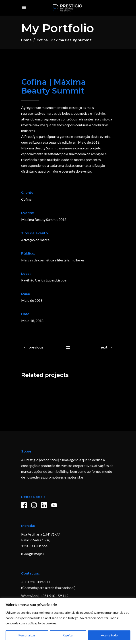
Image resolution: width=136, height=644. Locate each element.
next (104, 347)
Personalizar (27, 635)
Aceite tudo (109, 635)
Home (26, 40)
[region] (68, 621)
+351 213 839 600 (35, 582)
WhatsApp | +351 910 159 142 (45, 596)
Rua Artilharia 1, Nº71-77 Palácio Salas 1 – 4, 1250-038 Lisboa (41, 540)
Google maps (32, 554)
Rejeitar (68, 635)
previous (36, 347)
